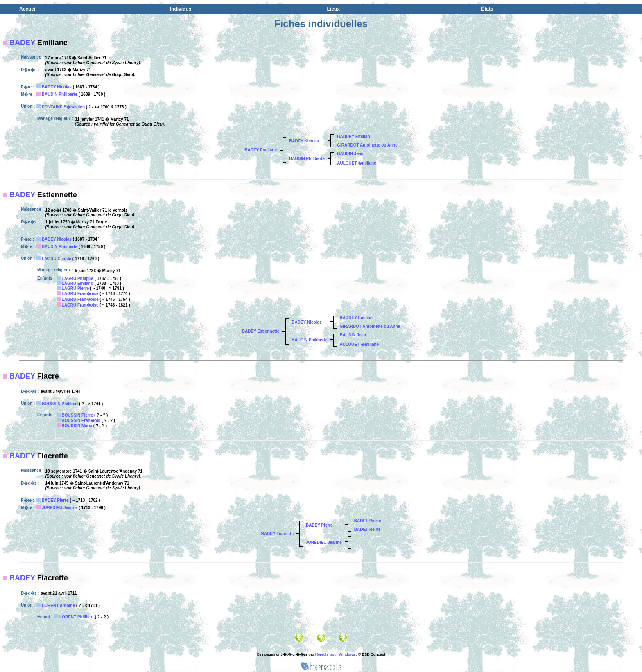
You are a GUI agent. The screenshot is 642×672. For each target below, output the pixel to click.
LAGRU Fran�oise (80, 294)
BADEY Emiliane (261, 150)
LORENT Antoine (58, 605)
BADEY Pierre (55, 500)
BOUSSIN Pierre (78, 415)
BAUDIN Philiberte (60, 94)
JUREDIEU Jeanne (60, 508)
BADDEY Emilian (353, 136)
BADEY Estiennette (261, 331)
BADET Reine (367, 529)
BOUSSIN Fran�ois (81, 421)
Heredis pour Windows (335, 654)
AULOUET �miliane (357, 163)
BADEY (22, 43)
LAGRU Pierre (76, 288)
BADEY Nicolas (57, 87)
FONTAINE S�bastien (63, 107)
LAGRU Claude (57, 259)
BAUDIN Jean (350, 154)
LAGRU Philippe (78, 278)
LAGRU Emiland (78, 283)
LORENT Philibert (77, 617)
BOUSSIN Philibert (60, 404)
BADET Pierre (368, 521)
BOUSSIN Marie (77, 426)
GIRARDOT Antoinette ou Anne (367, 145)
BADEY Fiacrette (277, 534)
